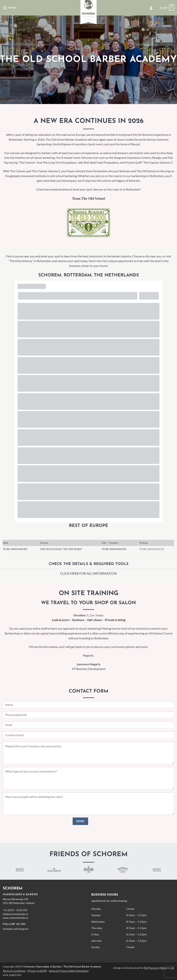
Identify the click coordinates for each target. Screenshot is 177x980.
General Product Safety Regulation (69, 971)
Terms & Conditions (14, 971)
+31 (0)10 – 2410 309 (15, 910)
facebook (8, 929)
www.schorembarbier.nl (15, 918)
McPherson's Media (155, 968)
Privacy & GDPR (37, 971)
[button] (9, 8)
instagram (23, 929)
